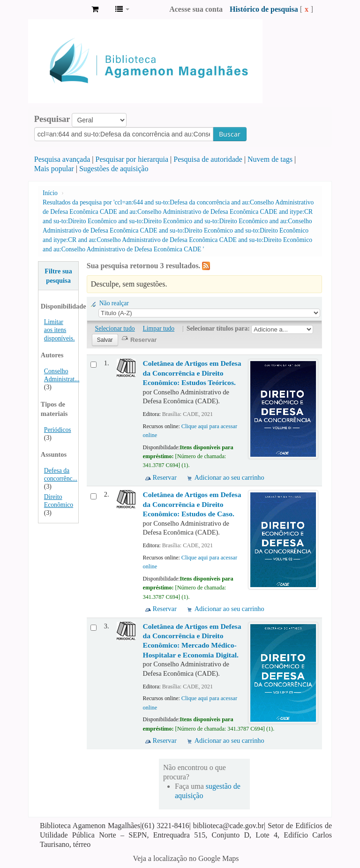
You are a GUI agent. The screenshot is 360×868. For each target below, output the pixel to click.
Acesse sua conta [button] (196, 9)
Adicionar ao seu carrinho (229, 477)
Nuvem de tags (270, 159)
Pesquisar (52, 119)
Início (50, 193)
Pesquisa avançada (62, 159)
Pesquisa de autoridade (208, 159)
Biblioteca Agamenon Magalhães (61, 9)
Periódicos (58, 430)
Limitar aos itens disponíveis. (60, 330)
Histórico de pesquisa (264, 9)
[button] (95, 9)
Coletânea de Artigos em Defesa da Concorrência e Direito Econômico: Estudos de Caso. (192, 504)
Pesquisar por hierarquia (132, 159)
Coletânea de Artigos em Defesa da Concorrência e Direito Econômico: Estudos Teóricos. (192, 373)
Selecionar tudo (115, 328)
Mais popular (54, 169)
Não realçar (114, 303)
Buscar (230, 134)
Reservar (165, 477)
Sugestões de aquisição (114, 169)
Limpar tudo (159, 328)
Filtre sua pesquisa (58, 276)
